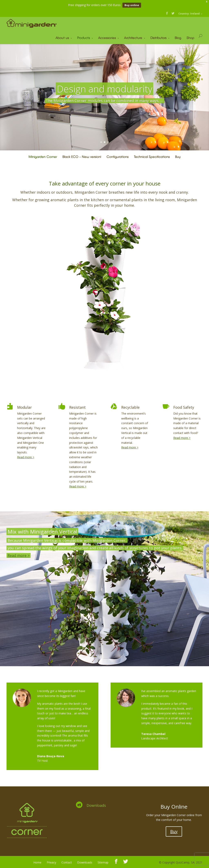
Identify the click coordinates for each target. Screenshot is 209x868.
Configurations (118, 157)
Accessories (107, 38)
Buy (178, 157)
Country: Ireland (189, 14)
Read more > (26, 457)
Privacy (51, 862)
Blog (178, 38)
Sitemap (103, 862)
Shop (190, 38)
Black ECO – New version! (82, 157)
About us (62, 38)
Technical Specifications (152, 157)
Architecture (133, 38)
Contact (67, 862)
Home (37, 862)
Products (84, 38)
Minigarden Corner (43, 157)
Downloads (96, 805)
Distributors (158, 38)
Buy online (132, 5)
